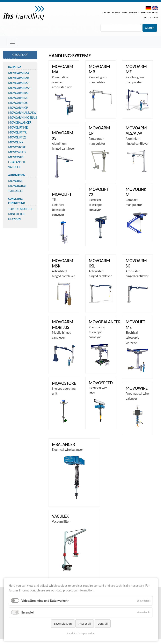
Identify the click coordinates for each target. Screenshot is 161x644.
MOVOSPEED (17, 152)
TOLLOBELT (16, 191)
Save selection (63, 624)
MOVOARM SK (18, 98)
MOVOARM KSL (19, 93)
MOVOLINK (16, 142)
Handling (15, 67)
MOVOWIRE (16, 157)
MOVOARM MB (19, 78)
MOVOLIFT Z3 (17, 137)
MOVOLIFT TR (17, 132)
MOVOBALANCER (20, 123)
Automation (17, 175)
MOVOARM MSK (19, 88)
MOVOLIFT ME (18, 127)
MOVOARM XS (18, 103)
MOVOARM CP (18, 108)
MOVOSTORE (17, 147)
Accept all (85, 624)
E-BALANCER (17, 162)
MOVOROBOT (17, 186)
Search (150, 28)
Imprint (134, 12)
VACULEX (14, 167)
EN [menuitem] (155, 8)
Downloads (120, 12)
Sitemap (146, 12)
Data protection (86, 633)
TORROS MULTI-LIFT (21, 209)
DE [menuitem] (148, 8)
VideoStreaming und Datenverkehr (45, 601)
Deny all (103, 624)
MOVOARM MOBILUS (23, 118)
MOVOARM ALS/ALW (22, 113)
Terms (106, 12)
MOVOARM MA (19, 73)
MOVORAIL (16, 181)
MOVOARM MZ (19, 83)
